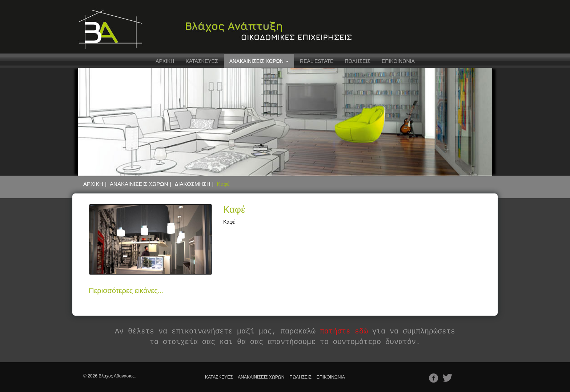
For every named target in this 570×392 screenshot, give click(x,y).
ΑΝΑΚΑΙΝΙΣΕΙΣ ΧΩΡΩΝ (139, 184)
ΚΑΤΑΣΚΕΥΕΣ (202, 61)
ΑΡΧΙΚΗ (165, 61)
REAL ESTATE (317, 61)
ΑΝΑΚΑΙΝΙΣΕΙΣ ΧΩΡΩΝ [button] (259, 61)
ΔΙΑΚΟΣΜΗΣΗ (192, 184)
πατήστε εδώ (344, 331)
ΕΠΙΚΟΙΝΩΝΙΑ (398, 61)
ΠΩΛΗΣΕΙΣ (358, 61)
